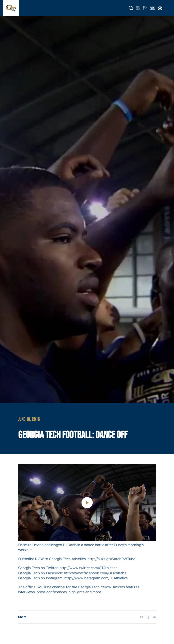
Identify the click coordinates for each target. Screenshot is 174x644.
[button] (131, 8)
